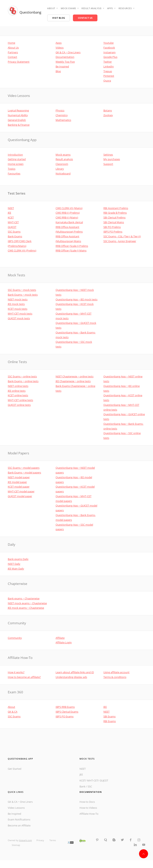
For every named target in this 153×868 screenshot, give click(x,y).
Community (15, 638)
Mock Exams (68, 8)
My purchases (112, 159)
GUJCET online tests (19, 405)
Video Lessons (16, 808)
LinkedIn (109, 66)
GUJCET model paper (20, 496)
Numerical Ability (18, 115)
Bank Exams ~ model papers (24, 472)
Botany (108, 110)
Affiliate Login (64, 642)
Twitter (108, 62)
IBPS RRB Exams (65, 707)
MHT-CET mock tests (20, 314)
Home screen (16, 164)
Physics (60, 110)
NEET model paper (19, 477)
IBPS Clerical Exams (67, 712)
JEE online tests (17, 391)
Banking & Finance (19, 125)
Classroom (62, 164)
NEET (11, 208)
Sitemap (16, 845)
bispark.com (25, 840)
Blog (58, 71)
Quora (107, 81)
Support (108, 164)
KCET (11, 217)
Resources (125, 8)
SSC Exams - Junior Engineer (120, 241)
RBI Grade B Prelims (115, 213)
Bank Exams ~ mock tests (23, 295)
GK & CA (13, 712)
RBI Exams (110, 721)
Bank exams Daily (18, 559)
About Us (13, 48)
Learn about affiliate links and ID (75, 672)
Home (11, 43)
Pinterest (109, 76)
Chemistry (62, 115)
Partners (13, 52)
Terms (53, 840)
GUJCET (12, 227)
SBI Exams (109, 716)
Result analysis (92, 8)
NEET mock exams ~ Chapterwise (27, 603)
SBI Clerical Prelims (114, 217)
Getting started (17, 159)
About (51, 8)
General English (17, 120)
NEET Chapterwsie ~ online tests (75, 376)
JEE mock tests (16, 304)
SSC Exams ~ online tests (22, 376)
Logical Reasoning (18, 110)
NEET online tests (18, 386)
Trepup (108, 71)
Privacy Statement (19, 62)
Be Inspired (62, 66)
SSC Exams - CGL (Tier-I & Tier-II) (122, 236)
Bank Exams (15, 236)
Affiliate (60, 638)
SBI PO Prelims (112, 227)
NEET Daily (14, 564)
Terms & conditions (115, 677)
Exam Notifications (19, 819)
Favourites (14, 173)
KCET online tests (18, 395)
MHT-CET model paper (21, 491)
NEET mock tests (18, 299)
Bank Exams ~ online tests (23, 381)
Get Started (15, 769)
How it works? (16, 672)
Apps (110, 8)
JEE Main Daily (16, 569)
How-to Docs (87, 802)
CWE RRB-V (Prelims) (68, 213)
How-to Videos (88, 808)
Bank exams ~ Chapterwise (24, 598)
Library (60, 169)
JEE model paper (17, 482)
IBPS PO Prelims (113, 232)
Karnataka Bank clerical (69, 222)
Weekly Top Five (65, 62)
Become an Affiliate (19, 825)
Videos (60, 48)
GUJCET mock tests (19, 318)
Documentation (65, 57)
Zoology (108, 115)
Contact (12, 57)
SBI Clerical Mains (114, 222)
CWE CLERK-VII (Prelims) (22, 250)
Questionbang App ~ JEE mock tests (76, 299)
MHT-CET (13, 222)
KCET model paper (19, 487)
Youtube (108, 43)
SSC (90, 786)
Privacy (41, 840)
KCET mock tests (18, 309)
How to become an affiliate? (24, 677)
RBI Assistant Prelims (116, 208)
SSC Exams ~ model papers (24, 468)
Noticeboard (63, 173)
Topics (12, 169)
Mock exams (63, 155)
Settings (108, 155)
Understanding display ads (71, 677)
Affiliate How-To (89, 814)
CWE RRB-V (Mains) (67, 217)
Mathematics (63, 120)
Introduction (15, 155)
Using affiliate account (116, 672)
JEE (9, 213)
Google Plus (110, 57)
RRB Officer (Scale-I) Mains (71, 250)
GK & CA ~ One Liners (68, 52)
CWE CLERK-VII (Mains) (69, 208)
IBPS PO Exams (65, 716)
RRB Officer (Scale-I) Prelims (72, 246)
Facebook (109, 48)
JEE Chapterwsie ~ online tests (73, 381)
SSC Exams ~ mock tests (22, 290)
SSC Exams (14, 232)
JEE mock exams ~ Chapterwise (26, 608)
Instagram (109, 52)
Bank (82, 786)
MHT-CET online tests (20, 400)
